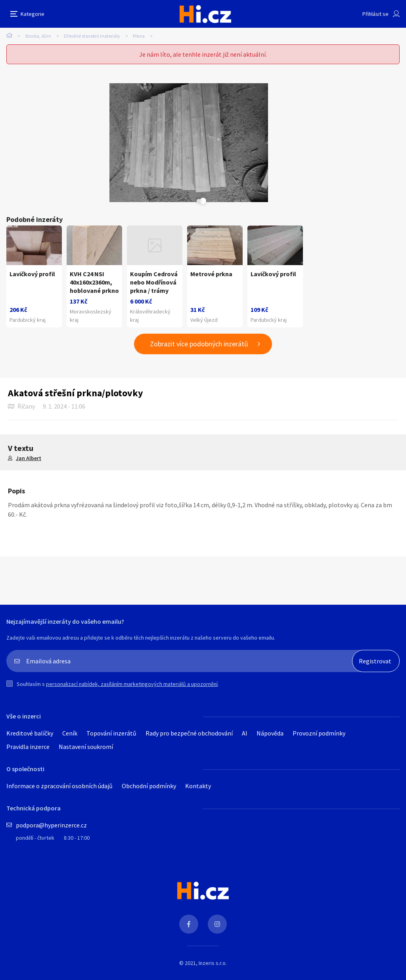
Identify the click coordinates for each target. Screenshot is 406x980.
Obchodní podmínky (149, 786)
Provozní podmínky (319, 733)
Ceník (70, 733)
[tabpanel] (109, 143)
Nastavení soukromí (86, 747)
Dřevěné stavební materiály (92, 36)
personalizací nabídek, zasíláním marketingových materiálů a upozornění (132, 684)
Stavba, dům (38, 36)
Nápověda (270, 733)
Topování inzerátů (111, 733)
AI (245, 733)
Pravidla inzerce (28, 747)
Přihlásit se (375, 14)
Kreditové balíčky (30, 733)
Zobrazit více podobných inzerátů (199, 344)
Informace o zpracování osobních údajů (59, 786)
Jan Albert (29, 458)
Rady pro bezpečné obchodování (189, 733)
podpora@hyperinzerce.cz (51, 825)
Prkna (139, 36)
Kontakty (198, 786)
